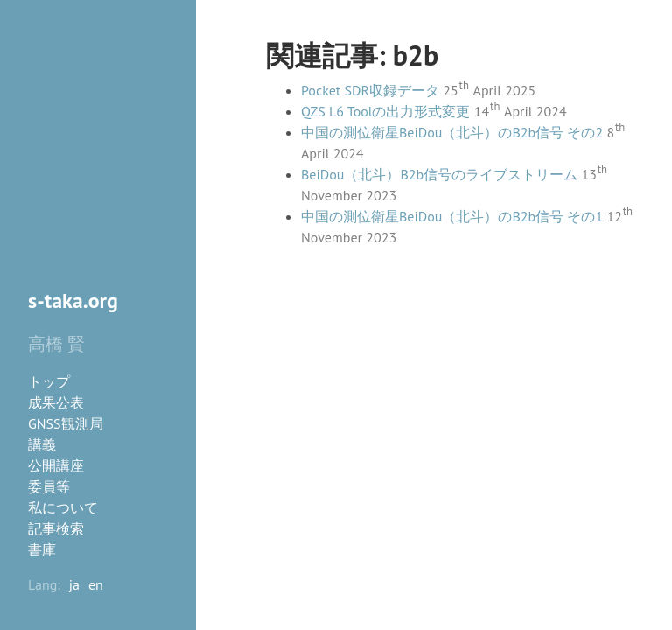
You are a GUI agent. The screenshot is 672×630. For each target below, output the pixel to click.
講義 (42, 444)
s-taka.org (73, 301)
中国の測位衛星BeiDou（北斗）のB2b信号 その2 (452, 132)
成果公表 (56, 402)
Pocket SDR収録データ (370, 90)
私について (63, 507)
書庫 (42, 549)
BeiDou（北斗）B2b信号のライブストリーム (439, 174)
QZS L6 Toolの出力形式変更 (385, 111)
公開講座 (56, 465)
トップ (49, 381)
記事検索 (56, 528)
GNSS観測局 (66, 423)
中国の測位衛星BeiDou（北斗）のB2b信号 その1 (452, 216)
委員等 (49, 486)
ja (74, 584)
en (96, 584)
